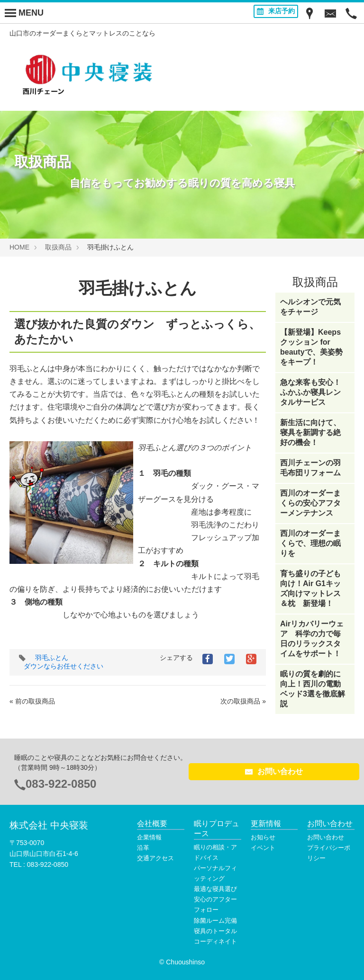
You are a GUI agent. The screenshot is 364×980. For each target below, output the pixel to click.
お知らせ (263, 837)
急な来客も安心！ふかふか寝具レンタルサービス (310, 392)
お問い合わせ (274, 772)
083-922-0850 (61, 784)
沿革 (143, 848)
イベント (263, 848)
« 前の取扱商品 (32, 701)
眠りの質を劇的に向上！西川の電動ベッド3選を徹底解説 (313, 689)
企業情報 (149, 837)
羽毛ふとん (52, 658)
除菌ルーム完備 (215, 921)
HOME (19, 247)
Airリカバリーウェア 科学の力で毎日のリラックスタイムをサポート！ (312, 639)
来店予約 (276, 11)
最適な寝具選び (215, 889)
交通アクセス (155, 858)
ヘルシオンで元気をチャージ (310, 307)
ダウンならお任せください (64, 666)
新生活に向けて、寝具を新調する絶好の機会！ (310, 432)
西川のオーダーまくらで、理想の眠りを (310, 543)
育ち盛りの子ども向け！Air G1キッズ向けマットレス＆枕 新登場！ (310, 588)
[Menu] (24, 13)
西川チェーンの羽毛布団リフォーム (310, 468)
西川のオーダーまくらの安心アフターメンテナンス (310, 503)
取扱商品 (58, 247)
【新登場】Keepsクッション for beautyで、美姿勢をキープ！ (311, 347)
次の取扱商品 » (243, 701)
